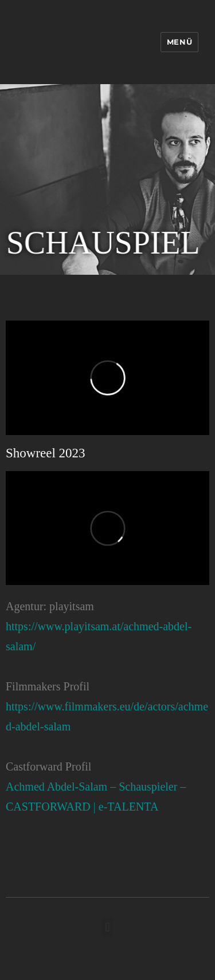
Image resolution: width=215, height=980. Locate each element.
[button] (107, 927)
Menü (179, 42)
